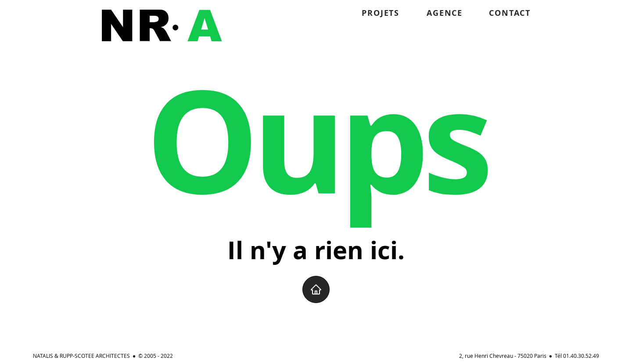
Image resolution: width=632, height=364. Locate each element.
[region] (162, 25)
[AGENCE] (431, 13)
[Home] (316, 289)
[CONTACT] (498, 13)
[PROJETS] (366, 13)
